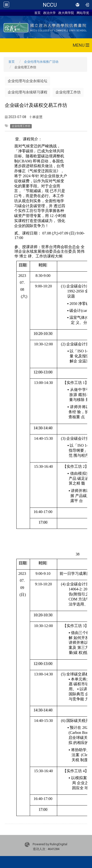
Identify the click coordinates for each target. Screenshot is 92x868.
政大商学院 (66, 13)
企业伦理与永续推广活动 (41, 62)
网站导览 (83, 13)
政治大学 (49, 13)
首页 (37, 13)
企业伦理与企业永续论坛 (28, 81)
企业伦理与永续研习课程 (28, 92)
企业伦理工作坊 (68, 92)
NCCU (50, 5)
